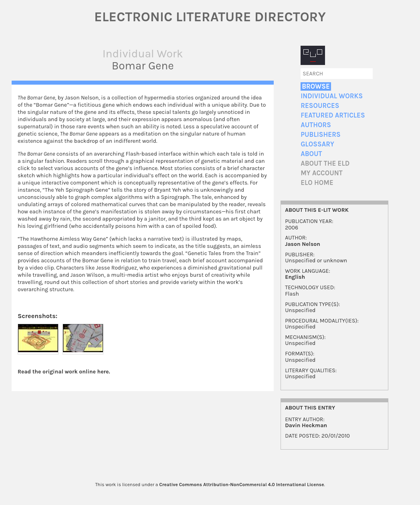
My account (322, 173)
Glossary (317, 144)
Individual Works (332, 96)
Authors (316, 125)
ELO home (317, 183)
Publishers (320, 135)
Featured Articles (333, 115)
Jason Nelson (303, 244)
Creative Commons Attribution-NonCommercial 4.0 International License (241, 485)
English (295, 277)
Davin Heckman (306, 425)
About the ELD (325, 163)
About (311, 154)
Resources (320, 106)
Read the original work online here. (64, 372)
